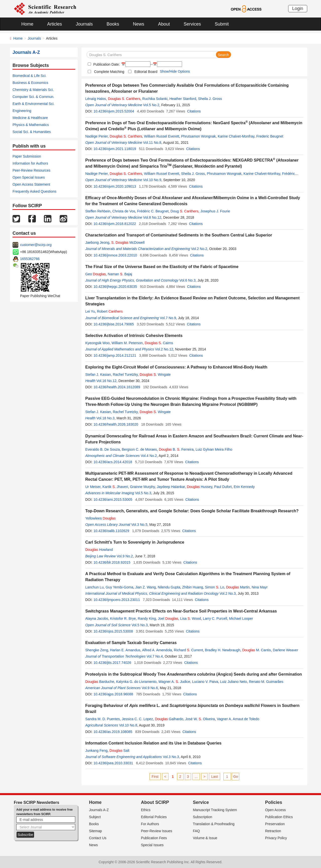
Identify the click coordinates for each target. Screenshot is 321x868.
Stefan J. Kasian (98, 375)
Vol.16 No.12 (106, 381)
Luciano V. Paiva (205, 682)
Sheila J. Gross (210, 99)
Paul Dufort (223, 487)
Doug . (184, 211)
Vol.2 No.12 (164, 349)
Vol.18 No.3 (105, 418)
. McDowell (128, 242)
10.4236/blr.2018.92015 (112, 562)
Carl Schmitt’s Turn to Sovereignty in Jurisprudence (135, 542)
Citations (194, 111)
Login (298, 9)
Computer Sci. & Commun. (33, 97)
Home (27, 24)
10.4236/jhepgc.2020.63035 (115, 287)
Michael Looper (241, 618)
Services (192, 24)
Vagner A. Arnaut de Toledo (238, 719)
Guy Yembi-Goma (119, 587)
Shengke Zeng (97, 650)
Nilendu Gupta (169, 587)
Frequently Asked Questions (34, 191)
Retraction (273, 831)
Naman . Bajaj (120, 274)
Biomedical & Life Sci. (29, 76)
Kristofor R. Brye (123, 618)
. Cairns (159, 343)
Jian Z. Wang (145, 587)
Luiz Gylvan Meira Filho (214, 449)
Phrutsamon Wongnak (198, 136)
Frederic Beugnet (270, 136)
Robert (110, 311)
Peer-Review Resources (31, 170)
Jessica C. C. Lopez (138, 719)
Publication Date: (106, 64)
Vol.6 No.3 (187, 280)
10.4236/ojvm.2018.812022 (115, 224)
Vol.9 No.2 (125, 556)
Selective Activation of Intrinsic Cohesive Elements (134, 336)
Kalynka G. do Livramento (136, 682)
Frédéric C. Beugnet (153, 211)
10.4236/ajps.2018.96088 (113, 694)
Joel (168, 618)
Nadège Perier (97, 136)
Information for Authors (30, 163)
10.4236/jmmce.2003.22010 (115, 255)
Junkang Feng (96, 751)
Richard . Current (188, 650)
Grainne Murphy (142, 487)
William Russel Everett (162, 136)
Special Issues (152, 845)
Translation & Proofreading (214, 824)
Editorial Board (146, 72)
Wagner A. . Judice (174, 682)
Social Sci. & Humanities (32, 132)
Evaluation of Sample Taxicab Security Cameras (131, 643)
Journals (84, 24)
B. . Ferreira (176, 449)
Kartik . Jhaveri (115, 487)
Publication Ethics (279, 817)
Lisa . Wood (190, 618)
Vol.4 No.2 (149, 456)
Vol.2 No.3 (228, 593)
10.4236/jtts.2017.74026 (112, 663)
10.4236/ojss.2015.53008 (113, 631)
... (196, 777)
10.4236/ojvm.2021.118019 (115, 149)
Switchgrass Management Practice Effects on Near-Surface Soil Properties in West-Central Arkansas (181, 611)
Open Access (275, 810)
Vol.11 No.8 (152, 143)
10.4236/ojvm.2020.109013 (115, 186)
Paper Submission (27, 156)
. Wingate (155, 375)
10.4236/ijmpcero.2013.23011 (117, 600)
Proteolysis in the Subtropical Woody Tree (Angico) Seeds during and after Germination (194, 674)
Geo (96, 274)
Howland (99, 550)
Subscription (203, 817)
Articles (55, 24)
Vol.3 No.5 (139, 525)
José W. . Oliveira (200, 719)
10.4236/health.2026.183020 (116, 424)
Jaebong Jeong (97, 242)
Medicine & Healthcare (30, 118)
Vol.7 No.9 (168, 318)
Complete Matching (109, 72)
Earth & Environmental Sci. (33, 104)
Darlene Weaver (286, 650)
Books (113, 24)
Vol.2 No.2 (199, 249)
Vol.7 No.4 (155, 656)
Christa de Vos (124, 211)
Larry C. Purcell (215, 618)
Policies (274, 802)
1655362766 (30, 259)
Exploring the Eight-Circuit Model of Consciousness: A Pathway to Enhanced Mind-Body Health (176, 367)
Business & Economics (30, 83)
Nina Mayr (260, 587)
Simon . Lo (214, 587)
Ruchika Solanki (155, 99)
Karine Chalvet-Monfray (236, 136)
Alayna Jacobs (97, 618)
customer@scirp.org (36, 245)
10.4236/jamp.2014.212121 (115, 355)
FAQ (196, 831)
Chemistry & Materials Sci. (33, 90)
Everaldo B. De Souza (103, 449)
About (164, 24)
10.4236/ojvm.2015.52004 (114, 111)
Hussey (199, 487)
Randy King (147, 618)
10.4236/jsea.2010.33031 (113, 763)
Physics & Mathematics (31, 125)
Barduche (100, 682)
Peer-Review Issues (157, 831)
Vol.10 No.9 (152, 180)
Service (201, 802)
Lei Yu (90, 311)
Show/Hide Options (175, 71)
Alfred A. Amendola (157, 650)
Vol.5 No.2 (151, 105)
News (139, 24)
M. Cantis (257, 650)
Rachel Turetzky (125, 375)
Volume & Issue (205, 838)
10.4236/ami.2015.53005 (113, 500)
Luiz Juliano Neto (234, 682)
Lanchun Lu (94, 587)
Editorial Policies (154, 817)
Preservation (275, 824)
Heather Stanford (183, 99)
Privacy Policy (276, 838)
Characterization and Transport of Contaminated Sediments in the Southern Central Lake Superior (179, 235)
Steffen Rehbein (98, 211)
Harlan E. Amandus (125, 650)
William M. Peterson (127, 343)
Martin (238, 587)
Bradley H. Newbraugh (223, 650)
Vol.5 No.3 (143, 493)
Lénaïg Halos (96, 99)
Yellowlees (100, 518)
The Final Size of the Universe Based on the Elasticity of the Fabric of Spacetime (162, 267)
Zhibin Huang (192, 587)
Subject (95, 817)
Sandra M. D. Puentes (103, 719)
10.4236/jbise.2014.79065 (114, 324)
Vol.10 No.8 (128, 725)
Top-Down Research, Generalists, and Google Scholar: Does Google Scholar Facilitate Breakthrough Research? (192, 511)
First (155, 777)
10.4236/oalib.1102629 (111, 531)
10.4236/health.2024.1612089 (117, 387)
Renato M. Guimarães (266, 682)
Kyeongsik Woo (97, 343)
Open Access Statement (31, 184)
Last (214, 777)
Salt (119, 751)
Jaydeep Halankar (171, 487)
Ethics (146, 810)
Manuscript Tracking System (215, 810)
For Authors (150, 824)
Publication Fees (154, 838)
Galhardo (169, 719)
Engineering (22, 111)
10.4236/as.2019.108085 (113, 732)
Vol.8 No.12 (152, 217)
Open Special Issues (29, 177)
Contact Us (98, 838)
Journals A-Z (99, 810)
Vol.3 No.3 (171, 757)
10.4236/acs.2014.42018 (113, 462)
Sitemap (95, 831)
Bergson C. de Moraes (139, 449)
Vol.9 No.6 (150, 688)
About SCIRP (155, 802)
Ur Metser (93, 487)
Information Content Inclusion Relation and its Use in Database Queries (153, 743)
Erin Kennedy (244, 487)
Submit (222, 24)
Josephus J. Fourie (215, 211)
